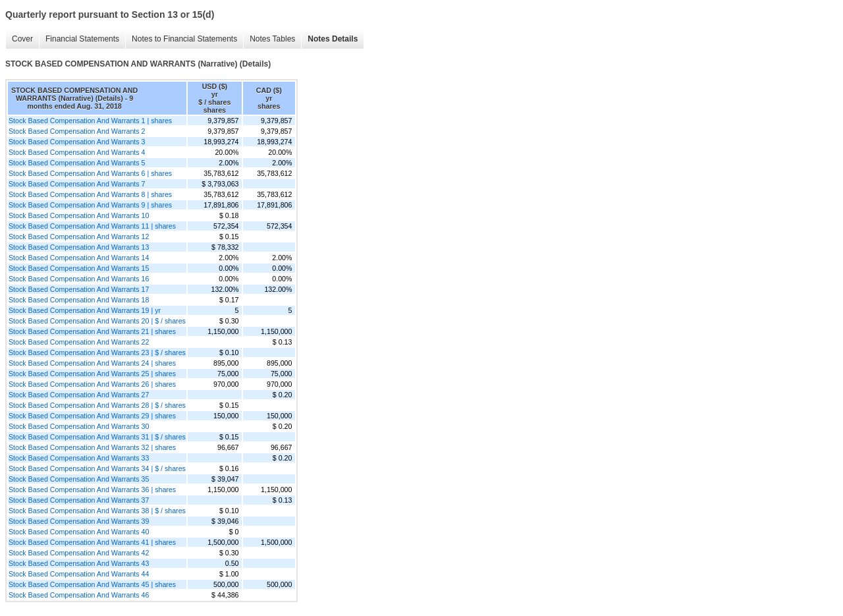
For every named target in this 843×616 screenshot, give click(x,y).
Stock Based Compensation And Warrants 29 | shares (92, 416)
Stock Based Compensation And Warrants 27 (79, 395)
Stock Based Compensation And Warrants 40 (79, 532)
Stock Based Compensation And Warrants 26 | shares (92, 384)
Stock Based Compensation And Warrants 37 (79, 500)
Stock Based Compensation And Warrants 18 (79, 300)
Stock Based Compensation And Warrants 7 (77, 184)
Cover (22, 39)
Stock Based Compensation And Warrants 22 (79, 342)
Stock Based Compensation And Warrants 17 (79, 289)
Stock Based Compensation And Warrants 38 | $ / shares (97, 511)
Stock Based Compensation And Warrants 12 (79, 237)
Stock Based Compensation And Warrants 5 (77, 163)
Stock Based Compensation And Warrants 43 (79, 563)
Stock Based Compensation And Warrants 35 (79, 479)
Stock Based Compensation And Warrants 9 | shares (90, 205)
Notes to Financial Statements (184, 39)
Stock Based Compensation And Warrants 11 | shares (92, 226)
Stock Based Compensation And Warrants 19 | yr (85, 310)
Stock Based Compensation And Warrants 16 (79, 279)
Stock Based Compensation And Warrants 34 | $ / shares (97, 468)
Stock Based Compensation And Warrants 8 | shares (90, 194)
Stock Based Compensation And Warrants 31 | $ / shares (97, 437)
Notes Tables (272, 39)
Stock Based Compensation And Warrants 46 (79, 595)
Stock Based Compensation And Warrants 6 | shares (90, 173)
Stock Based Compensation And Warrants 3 (77, 142)
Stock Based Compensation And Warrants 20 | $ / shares (97, 321)
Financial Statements (82, 39)
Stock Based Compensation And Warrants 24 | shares (92, 363)
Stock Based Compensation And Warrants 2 (77, 131)
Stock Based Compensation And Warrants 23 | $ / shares (97, 352)
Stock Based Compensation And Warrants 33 (79, 458)
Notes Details (333, 39)
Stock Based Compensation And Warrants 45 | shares (92, 584)
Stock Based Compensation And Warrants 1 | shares (90, 121)
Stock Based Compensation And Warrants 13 (79, 247)
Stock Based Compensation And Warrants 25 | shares (92, 374)
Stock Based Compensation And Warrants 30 (79, 426)
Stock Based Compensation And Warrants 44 (79, 574)
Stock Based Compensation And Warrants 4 (77, 152)
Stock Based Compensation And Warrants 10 (79, 215)
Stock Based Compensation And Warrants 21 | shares (92, 331)
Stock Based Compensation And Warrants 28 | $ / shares (97, 405)
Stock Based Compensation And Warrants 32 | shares (92, 447)
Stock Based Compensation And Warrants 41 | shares (92, 542)
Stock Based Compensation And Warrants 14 (79, 258)
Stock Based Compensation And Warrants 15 (79, 268)
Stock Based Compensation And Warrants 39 (79, 521)
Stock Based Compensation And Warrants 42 (79, 553)
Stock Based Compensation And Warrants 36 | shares (92, 490)
